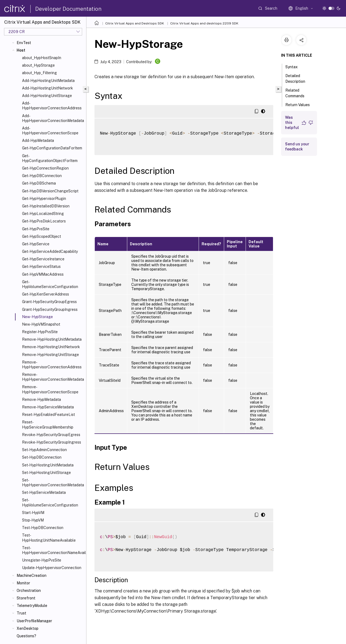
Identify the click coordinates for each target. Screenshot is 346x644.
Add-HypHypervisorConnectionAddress (52, 106)
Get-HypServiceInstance (43, 259)
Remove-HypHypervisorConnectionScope (50, 389)
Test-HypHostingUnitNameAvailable (49, 538)
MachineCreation (32, 575)
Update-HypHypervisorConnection (52, 568)
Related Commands (298, 93)
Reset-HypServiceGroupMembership (48, 424)
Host (21, 50)
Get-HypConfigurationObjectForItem (50, 158)
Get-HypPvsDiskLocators (44, 221)
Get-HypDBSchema (39, 183)
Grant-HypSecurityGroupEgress (49, 302)
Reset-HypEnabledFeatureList (48, 415)
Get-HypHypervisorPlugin (44, 199)
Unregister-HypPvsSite (42, 560)
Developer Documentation (68, 9)
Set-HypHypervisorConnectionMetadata (53, 483)
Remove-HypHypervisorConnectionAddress (52, 365)
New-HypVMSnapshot (41, 324)
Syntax (294, 66)
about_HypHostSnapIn (42, 58)
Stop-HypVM (33, 520)
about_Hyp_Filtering (39, 73)
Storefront (26, 598)
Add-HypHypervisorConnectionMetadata (53, 118)
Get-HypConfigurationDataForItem (52, 148)
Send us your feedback (297, 147)
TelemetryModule (32, 606)
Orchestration (29, 591)
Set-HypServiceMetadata (44, 492)
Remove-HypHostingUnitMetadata (52, 339)
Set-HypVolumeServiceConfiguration (50, 502)
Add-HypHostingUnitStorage (47, 96)
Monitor (23, 583)
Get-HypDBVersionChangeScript (50, 191)
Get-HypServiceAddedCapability (50, 251)
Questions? (26, 636)
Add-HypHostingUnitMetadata (48, 81)
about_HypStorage (38, 65)
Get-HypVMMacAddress (43, 274)
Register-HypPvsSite (40, 332)
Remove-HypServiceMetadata (48, 407)
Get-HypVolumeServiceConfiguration (50, 284)
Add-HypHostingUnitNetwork (48, 88)
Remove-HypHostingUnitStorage (50, 355)
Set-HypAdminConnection (44, 450)
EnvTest (24, 43)
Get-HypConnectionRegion (45, 168)
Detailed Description (298, 79)
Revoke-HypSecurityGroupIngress (52, 442)
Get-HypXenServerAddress (45, 294)
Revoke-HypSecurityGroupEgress (51, 435)
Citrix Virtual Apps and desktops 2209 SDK (204, 23)
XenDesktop (28, 628)
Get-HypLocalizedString (43, 214)
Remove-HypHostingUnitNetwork (51, 347)
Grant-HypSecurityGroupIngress (50, 310)
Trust (21, 613)
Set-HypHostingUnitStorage (46, 473)
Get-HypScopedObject (41, 236)
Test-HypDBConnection (43, 528)
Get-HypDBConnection (42, 176)
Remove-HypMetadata (41, 400)
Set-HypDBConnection (42, 457)
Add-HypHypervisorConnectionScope (50, 131)
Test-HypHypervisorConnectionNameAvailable (53, 550)
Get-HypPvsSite (36, 229)
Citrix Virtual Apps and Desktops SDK (135, 23)
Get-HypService (36, 244)
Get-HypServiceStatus (41, 267)
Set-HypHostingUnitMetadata (48, 465)
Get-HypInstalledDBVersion (46, 206)
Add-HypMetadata (38, 141)
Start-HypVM (33, 513)
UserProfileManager (34, 621)
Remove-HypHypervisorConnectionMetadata (53, 377)
